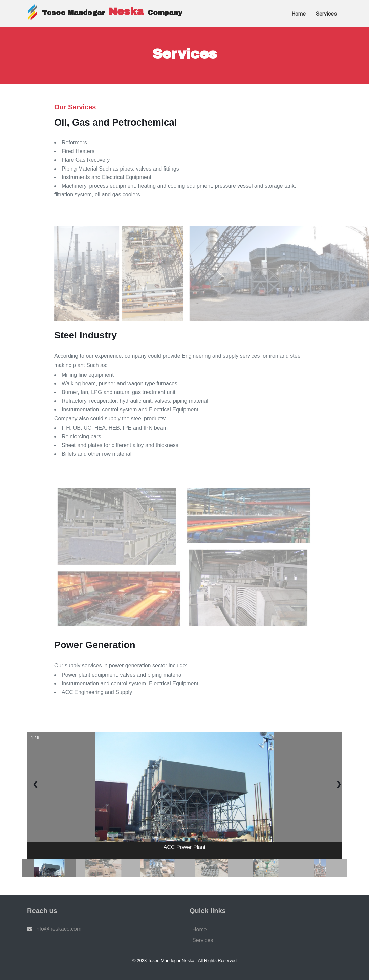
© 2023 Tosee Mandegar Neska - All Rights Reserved (184, 961)
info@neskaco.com (58, 929)
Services (203, 940)
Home (200, 929)
